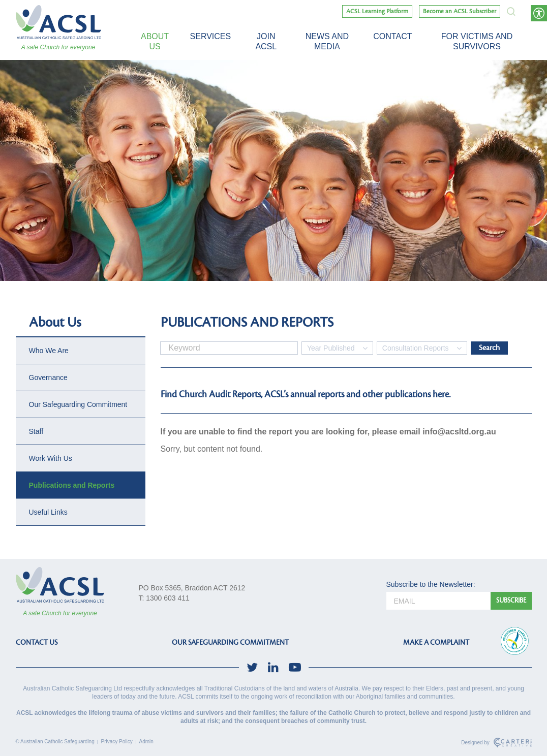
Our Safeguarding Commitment (78, 404)
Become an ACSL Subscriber (460, 11)
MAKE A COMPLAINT (436, 642)
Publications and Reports (72, 485)
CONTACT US (37, 642)
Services (211, 36)
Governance (48, 377)
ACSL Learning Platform (377, 11)
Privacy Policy (117, 742)
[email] (438, 601)
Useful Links (48, 512)
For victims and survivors (477, 41)
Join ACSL (266, 41)
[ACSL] (58, 22)
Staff (36, 431)
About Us (155, 41)
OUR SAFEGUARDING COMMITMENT (230, 642)
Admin (146, 742)
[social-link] (252, 667)
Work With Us (51, 458)
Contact (392, 36)
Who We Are (49, 351)
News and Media (327, 41)
